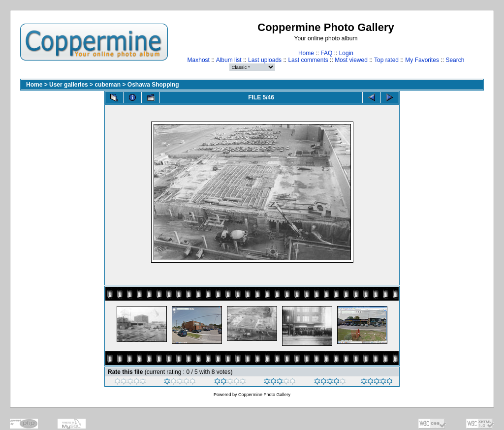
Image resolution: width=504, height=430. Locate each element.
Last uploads (265, 60)
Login (346, 53)
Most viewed (351, 60)
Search (455, 60)
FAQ (326, 53)
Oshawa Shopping (153, 85)
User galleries (69, 85)
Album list (229, 60)
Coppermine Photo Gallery (264, 395)
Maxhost (199, 60)
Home (306, 53)
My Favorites (422, 60)
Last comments (308, 60)
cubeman (108, 85)
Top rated (386, 60)
